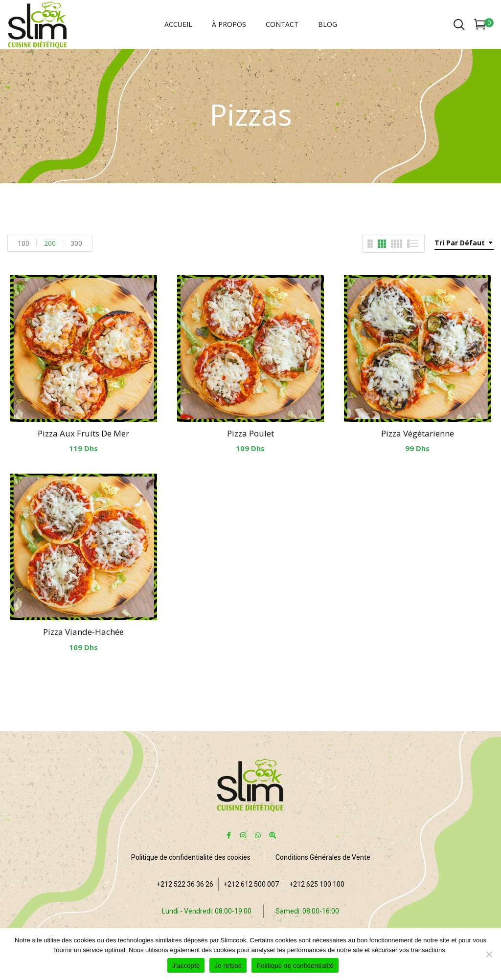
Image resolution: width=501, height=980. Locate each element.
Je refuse (228, 966)
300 (76, 243)
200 (50, 243)
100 (23, 243)
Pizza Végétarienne (418, 433)
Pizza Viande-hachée (83, 632)
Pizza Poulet (250, 433)
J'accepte (186, 966)
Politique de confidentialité (295, 966)
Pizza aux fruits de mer (83, 433)
